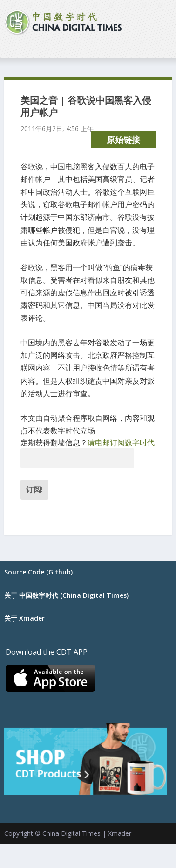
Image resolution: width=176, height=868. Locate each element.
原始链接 (123, 140)
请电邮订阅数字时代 (121, 442)
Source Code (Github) (38, 572)
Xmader (120, 833)
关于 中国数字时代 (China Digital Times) (66, 595)
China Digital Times (71, 833)
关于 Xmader (24, 618)
